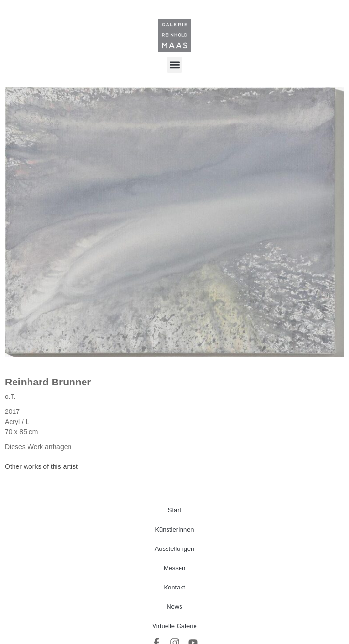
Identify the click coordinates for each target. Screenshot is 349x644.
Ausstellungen (175, 549)
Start (174, 510)
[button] (174, 65)
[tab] (41, 467)
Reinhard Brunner (48, 382)
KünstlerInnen (174, 529)
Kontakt (174, 587)
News (174, 607)
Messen (175, 568)
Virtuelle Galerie (174, 626)
